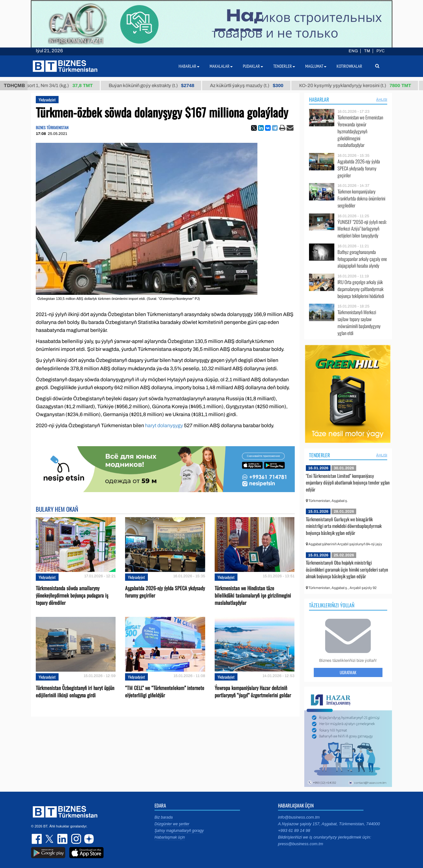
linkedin (63, 839)
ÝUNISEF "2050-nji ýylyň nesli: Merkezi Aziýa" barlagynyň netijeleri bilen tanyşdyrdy (362, 229)
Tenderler (319, 455)
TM (367, 51)
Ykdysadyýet (47, 100)
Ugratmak (348, 672)
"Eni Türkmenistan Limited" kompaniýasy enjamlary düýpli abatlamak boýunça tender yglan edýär (348, 482)
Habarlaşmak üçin (170, 837)
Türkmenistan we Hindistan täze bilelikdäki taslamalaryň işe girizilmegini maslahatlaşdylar (253, 596)
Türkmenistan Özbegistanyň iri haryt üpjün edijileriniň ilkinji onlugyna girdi (75, 692)
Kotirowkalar (349, 66)
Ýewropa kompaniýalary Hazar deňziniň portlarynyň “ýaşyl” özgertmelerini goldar (253, 692)
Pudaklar (253, 66)
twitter (50, 839)
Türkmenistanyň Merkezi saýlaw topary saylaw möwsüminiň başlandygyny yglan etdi (359, 322)
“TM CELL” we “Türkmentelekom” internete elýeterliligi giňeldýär (165, 692)
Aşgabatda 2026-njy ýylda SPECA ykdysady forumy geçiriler (165, 592)
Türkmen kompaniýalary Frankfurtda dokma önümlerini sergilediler (361, 198)
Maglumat (316, 66)
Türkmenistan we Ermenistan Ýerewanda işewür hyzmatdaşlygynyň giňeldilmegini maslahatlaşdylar (360, 131)
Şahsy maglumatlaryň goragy (179, 831)
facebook (37, 839)
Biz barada (164, 817)
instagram (75, 839)
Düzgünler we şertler (172, 824)
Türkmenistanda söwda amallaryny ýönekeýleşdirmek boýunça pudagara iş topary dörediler (72, 596)
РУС (381, 51)
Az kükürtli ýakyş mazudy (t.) (252, 86)
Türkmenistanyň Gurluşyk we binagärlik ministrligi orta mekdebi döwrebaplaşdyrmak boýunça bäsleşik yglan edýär (344, 526)
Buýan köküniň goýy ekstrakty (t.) (157, 86)
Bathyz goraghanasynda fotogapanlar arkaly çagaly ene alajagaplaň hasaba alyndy (362, 259)
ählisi (382, 99)
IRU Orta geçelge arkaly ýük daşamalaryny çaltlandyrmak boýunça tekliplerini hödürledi (361, 289)
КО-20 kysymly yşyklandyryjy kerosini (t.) (360, 86)
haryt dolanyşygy (164, 425)
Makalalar (221, 66)
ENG (353, 51)
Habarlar (319, 99)
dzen (88, 839)
